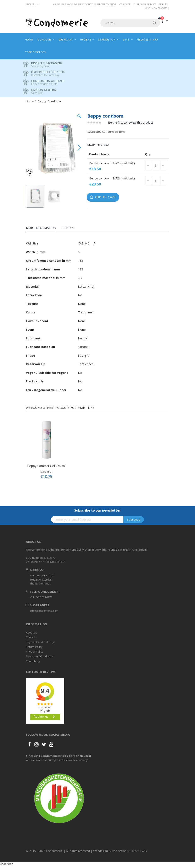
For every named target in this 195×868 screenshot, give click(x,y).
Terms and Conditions (40, 656)
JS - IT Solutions (137, 851)
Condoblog (33, 661)
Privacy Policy (35, 652)
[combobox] (130, 23)
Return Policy (34, 647)
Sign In (163, 4)
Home (30, 101)
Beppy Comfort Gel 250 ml (46, 466)
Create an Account (157, 8)
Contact (125, 4)
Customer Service (145, 4)
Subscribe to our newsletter (97, 510)
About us (32, 632)
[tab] (44, 228)
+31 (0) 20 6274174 (41, 597)
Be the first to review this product (131, 122)
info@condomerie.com (44, 611)
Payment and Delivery (40, 642)
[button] (79, 119)
